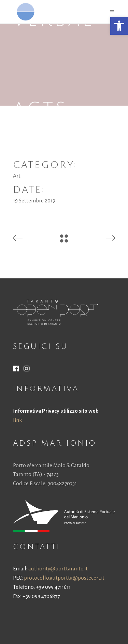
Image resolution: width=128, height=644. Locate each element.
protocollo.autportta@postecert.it (64, 578)
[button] (119, 26)
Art (17, 176)
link (17, 420)
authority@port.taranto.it (58, 569)
